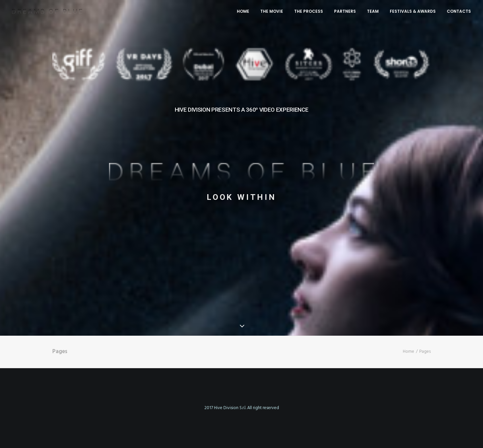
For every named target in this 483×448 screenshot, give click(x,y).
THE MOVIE (272, 11)
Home (409, 352)
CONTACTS (459, 11)
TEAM (373, 11)
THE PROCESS (309, 11)
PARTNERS (345, 11)
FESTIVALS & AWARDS (413, 11)
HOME (243, 11)
